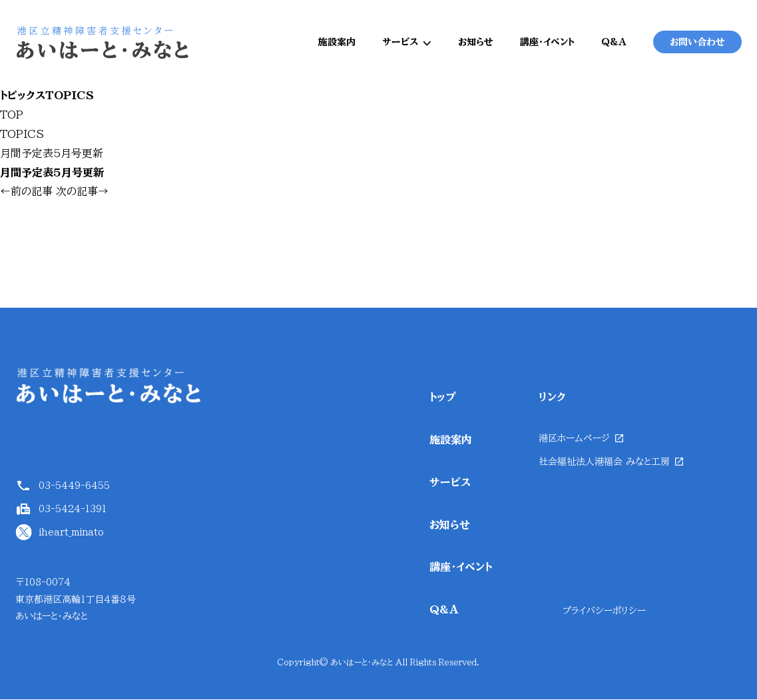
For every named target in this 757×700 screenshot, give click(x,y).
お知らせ (476, 43)
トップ (443, 398)
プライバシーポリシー (604, 611)
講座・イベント (547, 43)
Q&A (614, 43)
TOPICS (22, 135)
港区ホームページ (574, 440)
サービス (400, 43)
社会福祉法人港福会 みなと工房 (604, 463)
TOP (12, 116)
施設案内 (337, 43)
